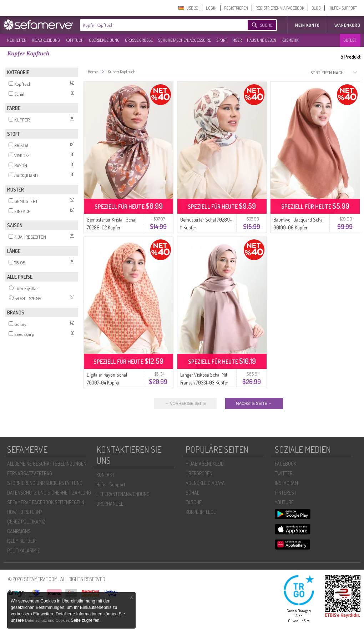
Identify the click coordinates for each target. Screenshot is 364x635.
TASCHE (194, 502)
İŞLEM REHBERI (22, 541)
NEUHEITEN (17, 40)
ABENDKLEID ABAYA (205, 483)
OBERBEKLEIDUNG (104, 40)
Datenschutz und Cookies (48, 620)
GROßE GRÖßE (139, 40)
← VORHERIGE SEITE (185, 403)
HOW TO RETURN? (24, 512)
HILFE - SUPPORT (343, 8)
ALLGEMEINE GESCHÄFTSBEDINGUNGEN (47, 464)
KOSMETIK (290, 40)
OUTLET (350, 40)
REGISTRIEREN (236, 8)
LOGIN (211, 8)
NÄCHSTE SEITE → (254, 403)
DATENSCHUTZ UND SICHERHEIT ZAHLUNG (49, 493)
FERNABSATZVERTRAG (30, 473)
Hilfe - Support (111, 484)
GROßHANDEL (110, 504)
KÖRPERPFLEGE (201, 512)
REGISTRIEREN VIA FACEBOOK (280, 8)
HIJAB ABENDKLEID (205, 464)
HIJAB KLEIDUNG (46, 40)
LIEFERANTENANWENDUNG (123, 494)
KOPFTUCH (74, 40)
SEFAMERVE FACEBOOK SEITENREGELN (46, 502)
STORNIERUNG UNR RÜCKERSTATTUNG (45, 483)
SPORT (222, 40)
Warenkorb (347, 25)
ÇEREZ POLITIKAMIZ (26, 522)
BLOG (316, 8)
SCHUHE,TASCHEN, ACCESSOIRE (184, 40)
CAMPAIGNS (19, 531)
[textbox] (158, 25)
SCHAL (192, 493)
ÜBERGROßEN (199, 473)
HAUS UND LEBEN (262, 40)
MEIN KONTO (307, 25)
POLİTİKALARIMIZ (24, 550)
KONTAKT (105, 475)
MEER (237, 40)
